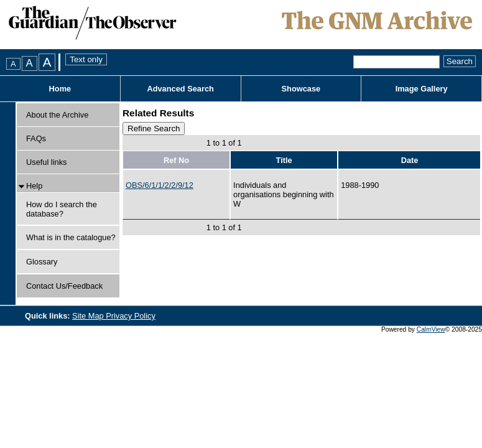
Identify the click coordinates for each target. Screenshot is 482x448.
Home (60, 89)
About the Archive (57, 115)
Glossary (42, 262)
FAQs (36, 138)
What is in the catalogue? (71, 237)
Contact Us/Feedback (64, 286)
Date (410, 160)
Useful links (46, 162)
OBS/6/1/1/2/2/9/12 (160, 185)
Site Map (89, 316)
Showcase (301, 89)
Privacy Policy (131, 316)
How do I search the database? (62, 209)
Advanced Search (180, 89)
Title (284, 160)
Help (34, 186)
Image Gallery (422, 89)
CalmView (431, 329)
